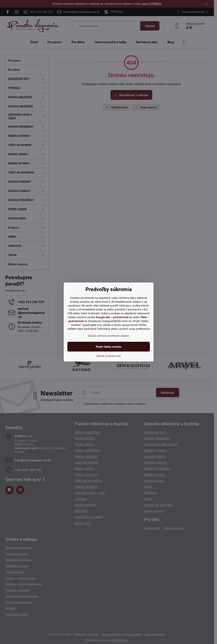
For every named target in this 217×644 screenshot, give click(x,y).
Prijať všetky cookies (108, 347)
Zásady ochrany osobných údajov (108, 336)
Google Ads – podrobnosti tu (114, 317)
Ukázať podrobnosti (108, 356)
